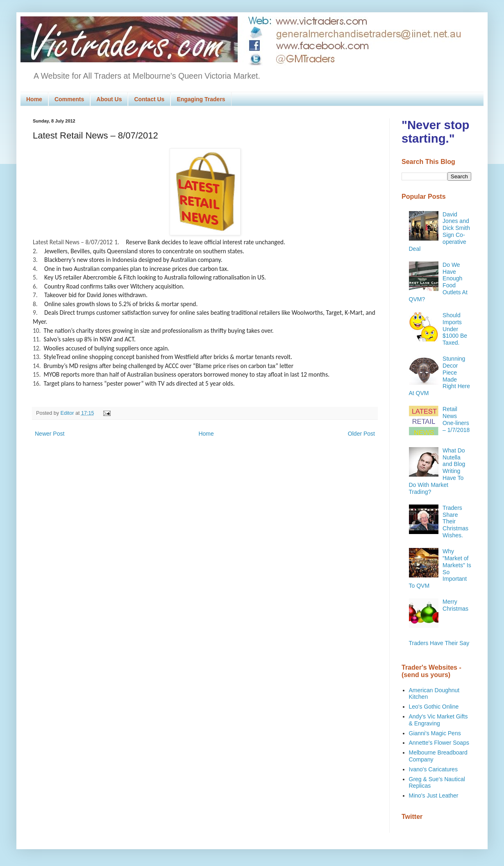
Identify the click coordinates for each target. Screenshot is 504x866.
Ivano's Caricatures (433, 769)
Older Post (361, 434)
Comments (69, 99)
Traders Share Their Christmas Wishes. (455, 522)
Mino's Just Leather (434, 796)
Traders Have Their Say (439, 643)
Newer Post (50, 434)
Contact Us (149, 99)
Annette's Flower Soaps (439, 743)
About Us (109, 99)
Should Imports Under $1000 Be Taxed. (455, 329)
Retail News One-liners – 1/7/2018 (456, 419)
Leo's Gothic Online (434, 707)
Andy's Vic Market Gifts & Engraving (438, 720)
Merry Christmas (455, 605)
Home (34, 99)
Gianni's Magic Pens (435, 733)
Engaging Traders (201, 99)
